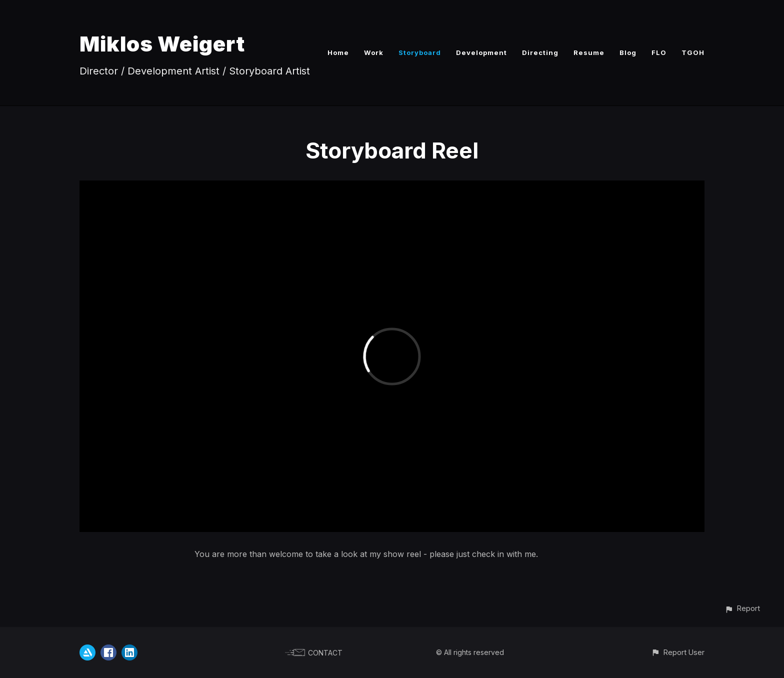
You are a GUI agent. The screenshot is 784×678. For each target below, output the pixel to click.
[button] (742, 608)
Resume (589, 52)
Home (338, 52)
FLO (659, 52)
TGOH (693, 52)
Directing (540, 52)
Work (374, 52)
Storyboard (420, 52)
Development (481, 52)
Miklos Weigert (162, 44)
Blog (628, 52)
